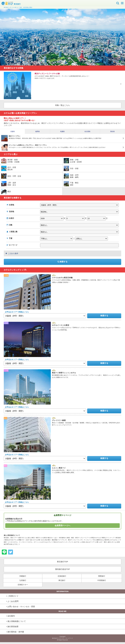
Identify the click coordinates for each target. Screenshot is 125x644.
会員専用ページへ (62, 526)
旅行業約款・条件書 (16, 632)
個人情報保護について (17, 621)
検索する (62, 262)
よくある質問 (13, 601)
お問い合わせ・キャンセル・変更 (21, 606)
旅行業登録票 (13, 626)
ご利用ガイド (13, 596)
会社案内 (11, 616)
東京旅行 (11, 4)
